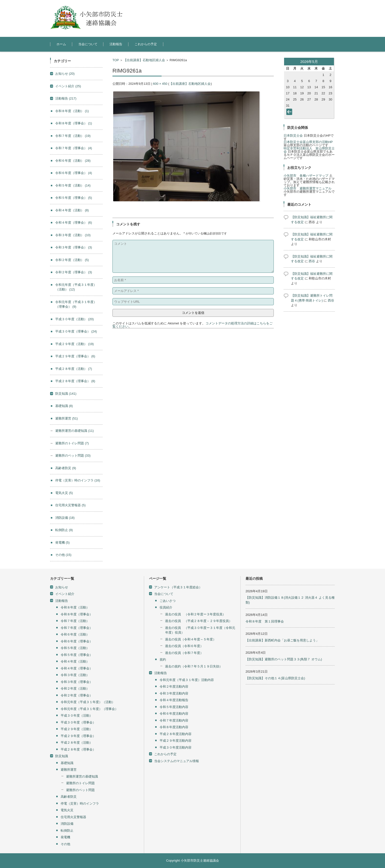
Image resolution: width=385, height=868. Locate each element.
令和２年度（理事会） (74, 272)
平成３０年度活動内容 (176, 747)
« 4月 (290, 113)
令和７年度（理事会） (74, 148)
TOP (116, 60)
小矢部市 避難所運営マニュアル (308, 188)
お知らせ (65, 74)
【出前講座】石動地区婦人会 (144, 60)
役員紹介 (166, 607)
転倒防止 (64, 530)
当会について (88, 44)
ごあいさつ (168, 601)
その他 (63, 555)
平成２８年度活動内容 (176, 734)
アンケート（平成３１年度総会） (178, 587)
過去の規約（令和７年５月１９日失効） (194, 666)
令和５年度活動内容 (174, 707)
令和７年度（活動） (73, 136)
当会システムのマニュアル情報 (177, 761)
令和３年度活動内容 (174, 693)
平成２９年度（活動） (75, 344)
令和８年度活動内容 (174, 727)
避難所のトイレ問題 (72, 443)
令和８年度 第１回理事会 (265, 621)
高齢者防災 (66, 468)
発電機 (62, 542)
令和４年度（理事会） (74, 223)
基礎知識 (64, 406)
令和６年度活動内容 (174, 714)
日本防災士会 (293, 136)
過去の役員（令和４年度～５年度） (191, 639)
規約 (163, 659)
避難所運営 (67, 418)
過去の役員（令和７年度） (184, 653)
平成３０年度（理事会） (76, 331)
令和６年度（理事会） (74, 173)
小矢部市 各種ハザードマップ (306, 176)
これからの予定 (146, 44)
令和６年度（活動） (73, 161)
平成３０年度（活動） (75, 319)
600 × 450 (160, 84)
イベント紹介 (68, 86)
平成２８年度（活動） (74, 369)
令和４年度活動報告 (174, 700)
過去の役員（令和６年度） (184, 646)
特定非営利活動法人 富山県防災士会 (309, 150)
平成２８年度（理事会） (75, 381)
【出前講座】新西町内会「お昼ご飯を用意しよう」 (282, 640)
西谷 (312, 261)
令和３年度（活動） (73, 235)
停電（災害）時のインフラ (78, 480)
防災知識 (66, 394)
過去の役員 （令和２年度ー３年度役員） (195, 614)
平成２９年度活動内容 (176, 741)
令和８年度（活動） (72, 111)
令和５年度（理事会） (74, 198)
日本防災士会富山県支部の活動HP (308, 142)
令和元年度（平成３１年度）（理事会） (89, 709)
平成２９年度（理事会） (75, 356)
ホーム (61, 44)
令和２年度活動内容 (174, 687)
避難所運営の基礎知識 (75, 431)
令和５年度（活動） (73, 185)
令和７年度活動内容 (174, 720)
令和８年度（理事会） (74, 123)
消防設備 (65, 518)
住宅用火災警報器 (70, 505)
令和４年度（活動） (72, 210)
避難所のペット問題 (73, 456)
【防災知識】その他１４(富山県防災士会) (275, 678)
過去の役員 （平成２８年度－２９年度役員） (199, 621)
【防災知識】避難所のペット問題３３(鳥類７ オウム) (284, 659)
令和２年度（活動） (72, 260)
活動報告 (116, 44)
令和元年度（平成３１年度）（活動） (88, 702)
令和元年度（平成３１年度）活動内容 (187, 680)
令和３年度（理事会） (74, 247)
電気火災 (64, 493)
